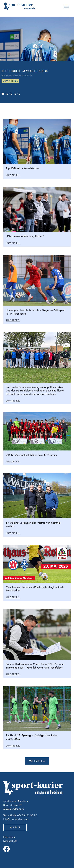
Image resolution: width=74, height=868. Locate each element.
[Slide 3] (11, 94)
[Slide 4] (15, 94)
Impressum (9, 837)
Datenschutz (10, 841)
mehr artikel (37, 761)
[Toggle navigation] (66, 6)
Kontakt (15, 827)
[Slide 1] (3, 94)
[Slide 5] (19, 94)
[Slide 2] (7, 94)
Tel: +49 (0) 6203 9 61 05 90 (20, 815)
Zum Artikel (10, 81)
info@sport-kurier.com (15, 819)
